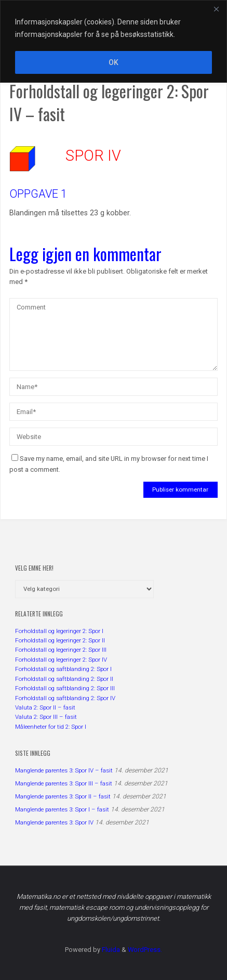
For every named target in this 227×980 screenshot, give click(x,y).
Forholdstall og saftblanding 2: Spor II (64, 679)
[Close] (216, 9)
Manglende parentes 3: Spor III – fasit (64, 783)
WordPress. (145, 950)
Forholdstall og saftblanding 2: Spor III (65, 688)
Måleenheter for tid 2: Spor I (51, 727)
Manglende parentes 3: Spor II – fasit (63, 796)
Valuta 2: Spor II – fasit (45, 707)
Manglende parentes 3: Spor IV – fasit (64, 770)
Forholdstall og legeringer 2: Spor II (60, 640)
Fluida (110, 950)
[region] (113, 41)
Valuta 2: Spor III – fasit (46, 717)
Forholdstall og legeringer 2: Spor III (61, 650)
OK (113, 62)
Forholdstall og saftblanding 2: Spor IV (65, 698)
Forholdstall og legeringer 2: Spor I (59, 631)
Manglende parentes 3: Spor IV (54, 822)
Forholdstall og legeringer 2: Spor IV (61, 660)
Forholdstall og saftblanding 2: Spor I (63, 669)
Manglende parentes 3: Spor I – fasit (62, 809)
